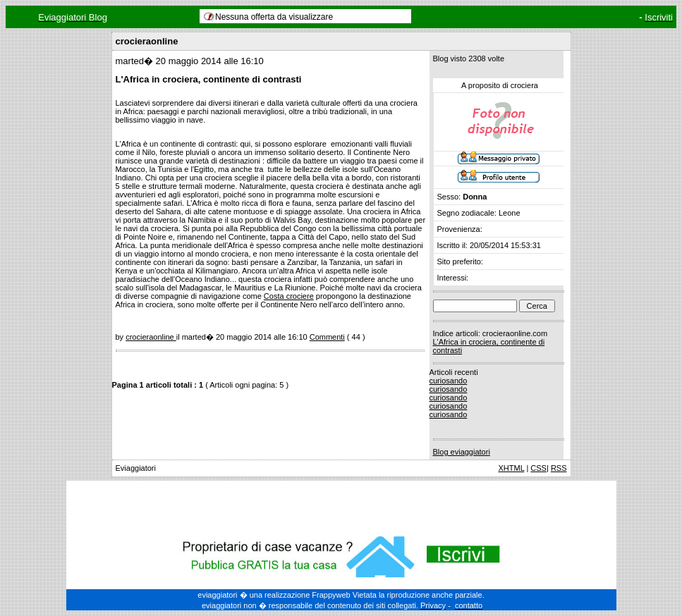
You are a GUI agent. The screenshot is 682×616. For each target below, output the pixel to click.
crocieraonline (151, 337)
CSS (538, 468)
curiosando (449, 381)
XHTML (511, 468)
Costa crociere (289, 296)
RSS (559, 468)
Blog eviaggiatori (462, 452)
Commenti (327, 337)
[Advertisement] (341, 505)
